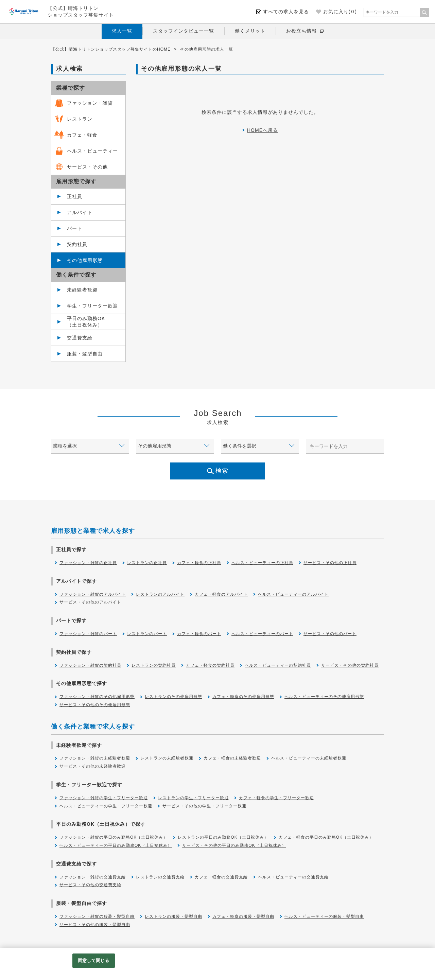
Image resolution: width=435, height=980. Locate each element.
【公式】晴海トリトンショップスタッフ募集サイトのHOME (111, 49)
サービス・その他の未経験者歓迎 (93, 766)
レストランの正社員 (147, 563)
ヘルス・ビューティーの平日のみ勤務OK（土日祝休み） (116, 845)
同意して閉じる (93, 960)
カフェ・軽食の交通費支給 (221, 877)
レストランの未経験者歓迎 (167, 758)
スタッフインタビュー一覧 (184, 31)
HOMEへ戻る (263, 130)
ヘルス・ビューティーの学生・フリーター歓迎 (106, 806)
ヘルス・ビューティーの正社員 (262, 563)
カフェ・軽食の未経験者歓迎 (232, 758)
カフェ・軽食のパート (199, 634)
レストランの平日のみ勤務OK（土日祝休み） (223, 837)
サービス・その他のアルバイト (90, 602)
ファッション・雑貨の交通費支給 (93, 877)
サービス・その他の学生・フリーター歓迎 (204, 806)
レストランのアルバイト (160, 594)
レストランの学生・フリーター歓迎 (193, 798)
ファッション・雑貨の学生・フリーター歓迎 (104, 798)
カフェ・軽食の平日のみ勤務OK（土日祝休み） (326, 837)
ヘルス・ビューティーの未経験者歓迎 (309, 758)
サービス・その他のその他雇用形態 (95, 705)
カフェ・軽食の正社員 (199, 563)
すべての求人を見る (286, 12)
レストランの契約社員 (154, 665)
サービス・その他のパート (330, 634)
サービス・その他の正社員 (330, 563)
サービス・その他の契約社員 (350, 665)
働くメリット (250, 31)
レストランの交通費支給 (160, 877)
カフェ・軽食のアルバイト (221, 594)
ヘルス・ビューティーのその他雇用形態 (324, 697)
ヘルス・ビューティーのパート (262, 634)
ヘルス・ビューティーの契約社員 (278, 665)
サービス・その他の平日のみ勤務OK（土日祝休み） (234, 845)
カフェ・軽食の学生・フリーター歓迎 (276, 798)
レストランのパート (147, 634)
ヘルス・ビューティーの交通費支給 (293, 877)
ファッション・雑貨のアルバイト (93, 594)
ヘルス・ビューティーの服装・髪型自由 (324, 916)
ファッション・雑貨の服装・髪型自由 (97, 916)
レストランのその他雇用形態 (173, 697)
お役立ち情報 (301, 31)
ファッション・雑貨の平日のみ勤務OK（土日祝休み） (114, 837)
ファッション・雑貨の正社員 (88, 563)
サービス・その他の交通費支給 (90, 885)
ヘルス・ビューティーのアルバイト (293, 594)
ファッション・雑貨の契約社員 (90, 665)
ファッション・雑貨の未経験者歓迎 (95, 758)
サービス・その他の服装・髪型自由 (95, 925)
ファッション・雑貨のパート (88, 634)
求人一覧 (122, 31)
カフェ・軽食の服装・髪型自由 (243, 916)
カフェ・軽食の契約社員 (210, 665)
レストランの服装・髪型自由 (173, 916)
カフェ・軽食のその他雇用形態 (243, 697)
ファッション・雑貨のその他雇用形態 (97, 697)
